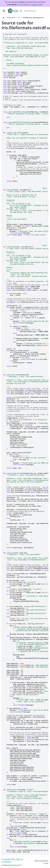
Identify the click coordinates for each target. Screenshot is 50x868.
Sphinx (15, 865)
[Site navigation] (4, 11)
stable (34, 5)
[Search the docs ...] (36, 11)
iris (19, 18)
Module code (11, 18)
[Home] (3, 18)
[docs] (45, 188)
